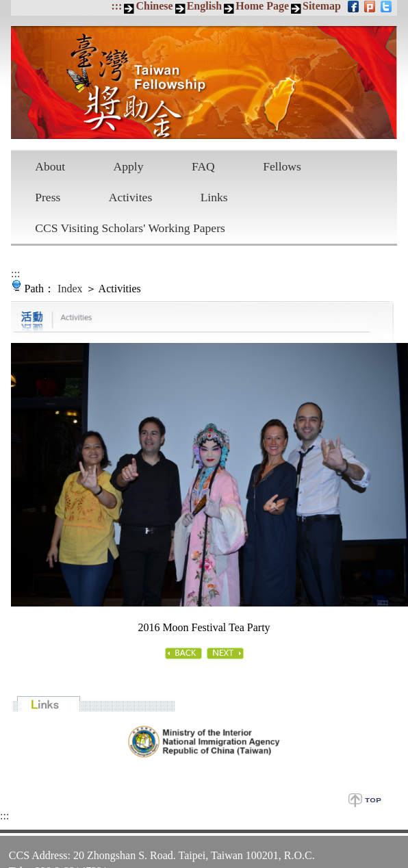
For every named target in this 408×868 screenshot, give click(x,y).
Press (48, 197)
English (205, 6)
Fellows (282, 166)
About (50, 166)
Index (70, 289)
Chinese (154, 6)
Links (214, 197)
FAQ (203, 166)
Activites (131, 197)
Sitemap (322, 6)
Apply (129, 166)
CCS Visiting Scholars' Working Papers (130, 228)
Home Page (262, 6)
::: (116, 6)
